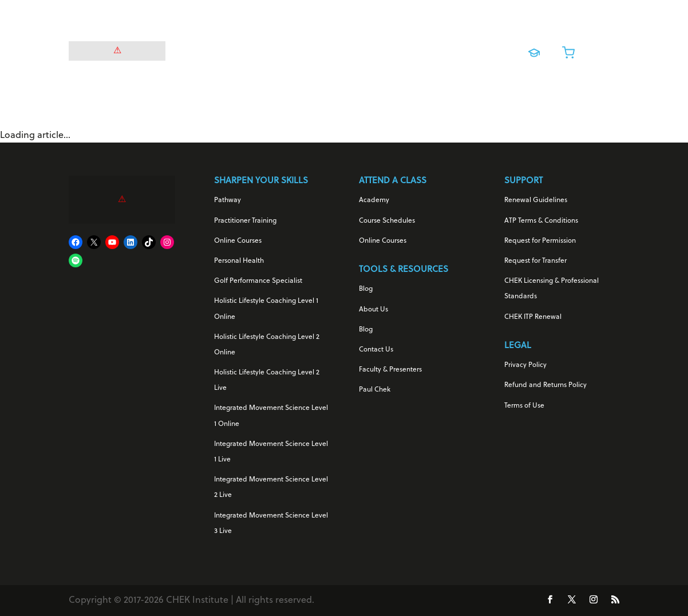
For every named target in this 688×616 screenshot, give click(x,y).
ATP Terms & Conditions (541, 221)
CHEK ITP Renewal (533, 317)
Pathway (228, 200)
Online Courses (391, 50)
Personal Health (239, 261)
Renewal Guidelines (536, 200)
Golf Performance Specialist (258, 281)
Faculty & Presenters (390, 370)
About (339, 69)
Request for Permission (540, 241)
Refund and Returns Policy (545, 385)
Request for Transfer (535, 261)
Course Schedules (387, 221)
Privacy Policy (525, 365)
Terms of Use (524, 406)
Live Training (457, 50)
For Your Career (308, 50)
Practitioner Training (245, 221)
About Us (373, 310)
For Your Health (225, 50)
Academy (374, 200)
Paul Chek (375, 390)
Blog (366, 289)
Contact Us (376, 350)
